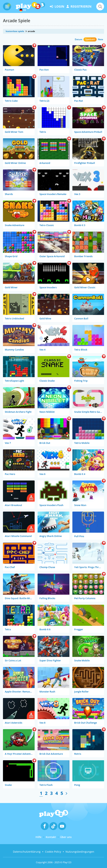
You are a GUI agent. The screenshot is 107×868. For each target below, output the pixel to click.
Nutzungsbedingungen (80, 852)
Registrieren (79, 6)
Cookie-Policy (53, 852)
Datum (78, 39)
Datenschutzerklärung (27, 852)
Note (101, 39)
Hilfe (39, 837)
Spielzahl (90, 39)
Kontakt (51, 837)
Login (57, 6)
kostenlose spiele (15, 31)
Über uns (66, 837)
